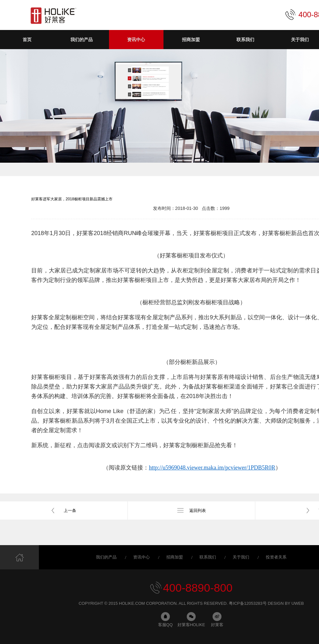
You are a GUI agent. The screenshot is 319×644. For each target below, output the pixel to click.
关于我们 (241, 557)
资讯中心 (141, 557)
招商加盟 (175, 557)
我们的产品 (106, 557)
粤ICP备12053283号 (248, 603)
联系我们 (208, 557)
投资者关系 (276, 557)
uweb (297, 603)
